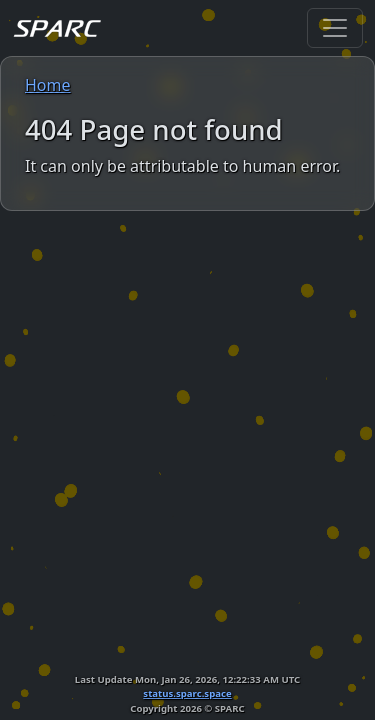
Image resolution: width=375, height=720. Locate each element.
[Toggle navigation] (335, 28)
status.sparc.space (187, 693)
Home (48, 85)
